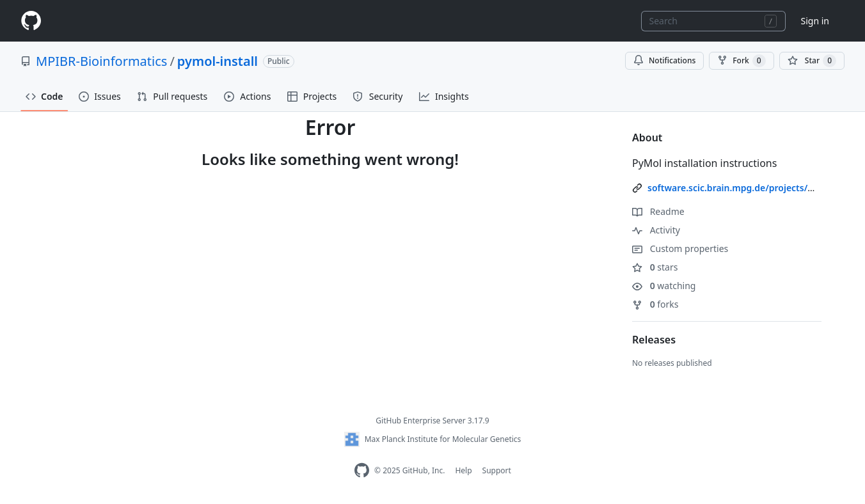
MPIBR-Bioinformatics (101, 61)
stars (655, 267)
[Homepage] (31, 21)
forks (655, 304)
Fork (741, 61)
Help (463, 470)
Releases (654, 340)
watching (664, 286)
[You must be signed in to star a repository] (812, 61)
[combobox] (713, 21)
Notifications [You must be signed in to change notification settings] (664, 60)
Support (497, 470)
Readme (658, 211)
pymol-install (218, 61)
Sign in (815, 21)
